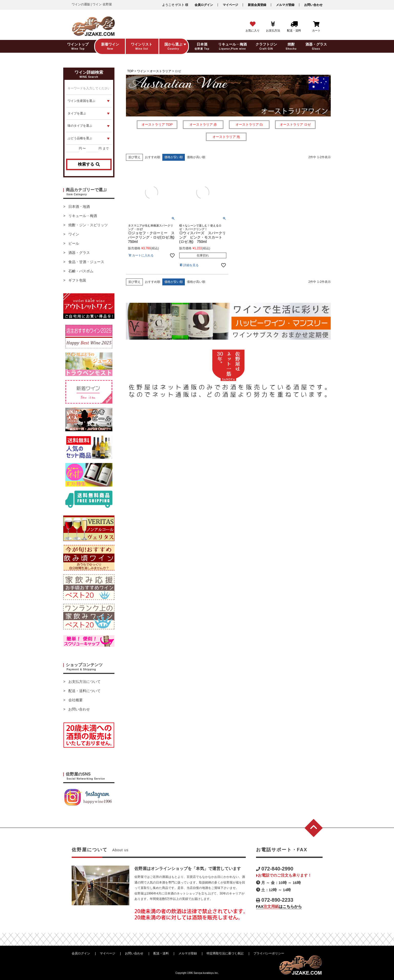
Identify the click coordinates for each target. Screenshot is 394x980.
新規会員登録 (257, 5)
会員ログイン (204, 5)
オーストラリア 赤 (203, 125)
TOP (130, 71)
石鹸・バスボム (81, 271)
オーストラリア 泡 (226, 137)
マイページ (230, 5)
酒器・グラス (79, 253)
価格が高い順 (196, 157)
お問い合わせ (313, 5)
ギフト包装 (77, 280)
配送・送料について (84, 691)
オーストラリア (161, 71)
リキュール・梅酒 (83, 216)
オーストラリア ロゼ (295, 125)
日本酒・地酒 (79, 207)
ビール (74, 243)
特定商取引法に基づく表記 (225, 953)
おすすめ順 (153, 157)
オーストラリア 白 (249, 125)
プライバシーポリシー (269, 953)
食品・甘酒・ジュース (86, 262)
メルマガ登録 (285, 5)
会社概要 (76, 700)
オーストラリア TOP (157, 125)
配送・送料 (161, 953)
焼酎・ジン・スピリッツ (88, 225)
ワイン (74, 234)
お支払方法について (84, 682)
